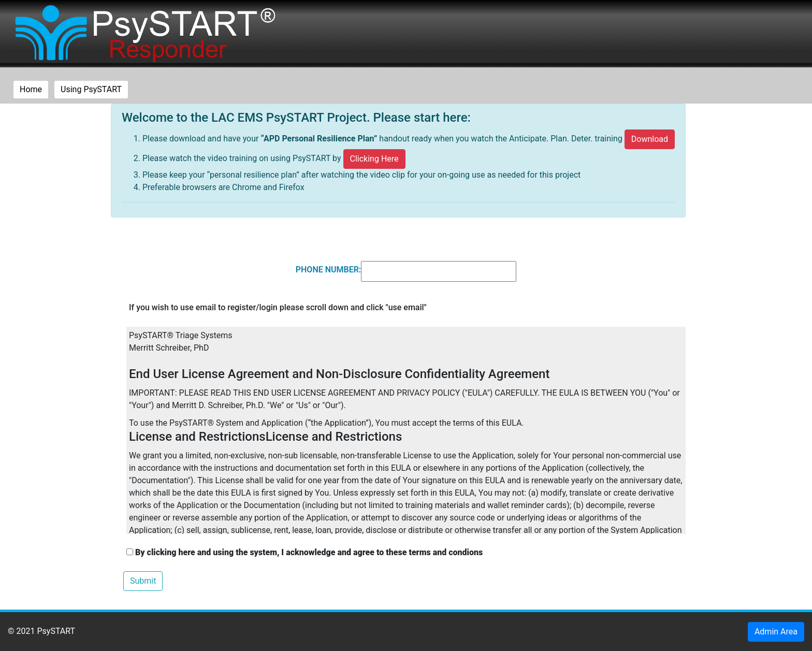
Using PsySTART (91, 89)
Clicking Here (374, 159)
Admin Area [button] (776, 632)
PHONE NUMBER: (328, 270)
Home (34, 89)
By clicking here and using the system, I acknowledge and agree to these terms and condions (304, 552)
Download (650, 139)
